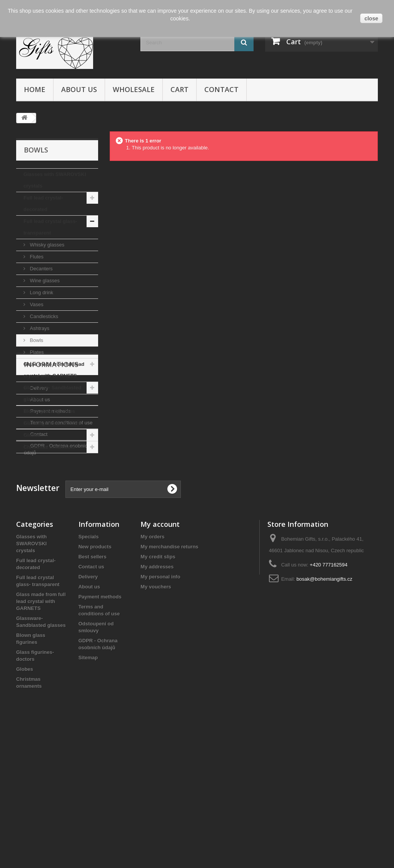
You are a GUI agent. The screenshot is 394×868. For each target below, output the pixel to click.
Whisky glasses (46, 245)
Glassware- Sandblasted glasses (52, 393)
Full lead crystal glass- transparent (50, 227)
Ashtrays (39, 328)
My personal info (160, 710)
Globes (32, 435)
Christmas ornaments (49, 447)
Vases (36, 304)
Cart (179, 89)
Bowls (36, 340)
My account (160, 657)
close (371, 18)
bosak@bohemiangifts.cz (324, 712)
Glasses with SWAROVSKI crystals (55, 180)
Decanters (41, 269)
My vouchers (156, 720)
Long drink (41, 292)
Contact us (91, 700)
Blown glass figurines (49, 411)
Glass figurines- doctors (52, 423)
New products (95, 680)
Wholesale (134, 89)
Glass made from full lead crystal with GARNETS (54, 370)
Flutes (36, 257)
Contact (221, 89)
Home (35, 89)
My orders (152, 670)
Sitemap (88, 791)
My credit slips (158, 690)
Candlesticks (43, 316)
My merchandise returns (169, 680)
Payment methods (50, 520)
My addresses (157, 700)
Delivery (39, 497)
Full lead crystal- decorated (43, 204)
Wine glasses (44, 281)
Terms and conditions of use (61, 532)
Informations (51, 476)
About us (79, 89)
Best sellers (93, 690)
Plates (36, 352)
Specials (89, 670)
